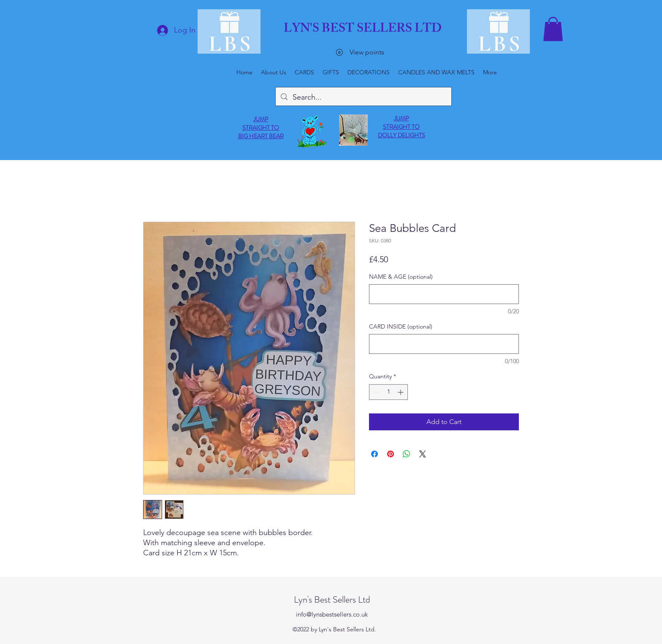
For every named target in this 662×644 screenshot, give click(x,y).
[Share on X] (423, 454)
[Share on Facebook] (374, 454)
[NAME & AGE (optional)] (444, 294)
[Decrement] (376, 392)
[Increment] (401, 392)
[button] (553, 29)
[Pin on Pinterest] (391, 454)
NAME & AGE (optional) (401, 277)
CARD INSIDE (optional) (401, 326)
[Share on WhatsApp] (407, 454)
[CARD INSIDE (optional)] (444, 344)
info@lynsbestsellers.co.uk (332, 614)
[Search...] (363, 98)
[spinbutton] (388, 392)
